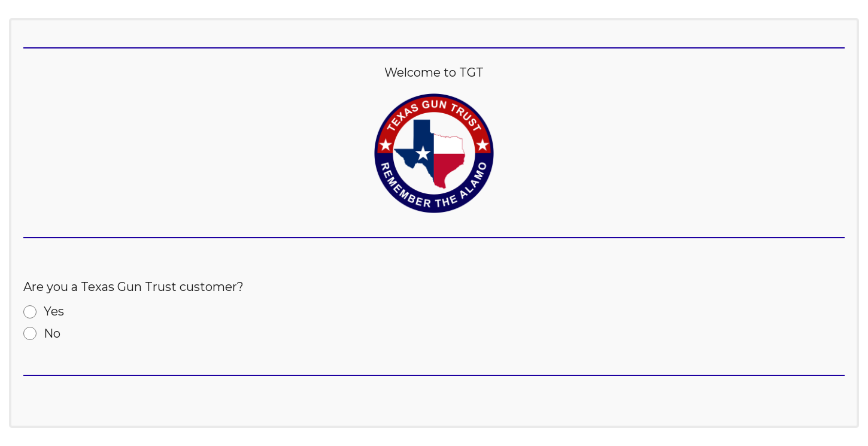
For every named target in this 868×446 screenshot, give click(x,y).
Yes (54, 311)
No (52, 333)
